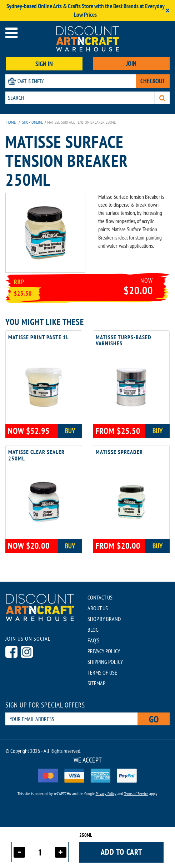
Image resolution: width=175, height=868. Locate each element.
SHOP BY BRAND (104, 619)
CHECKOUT (153, 81)
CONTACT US (100, 597)
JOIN (131, 63)
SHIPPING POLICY (105, 662)
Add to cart (121, 852)
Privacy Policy (106, 793)
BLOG (93, 630)
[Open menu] (11, 33)
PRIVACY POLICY (104, 651)
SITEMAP (96, 683)
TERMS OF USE (102, 672)
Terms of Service (136, 793)
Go (154, 719)
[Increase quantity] (61, 852)
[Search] (162, 98)
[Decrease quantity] (19, 852)
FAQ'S (93, 640)
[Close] (167, 11)
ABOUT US (98, 608)
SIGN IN (44, 64)
